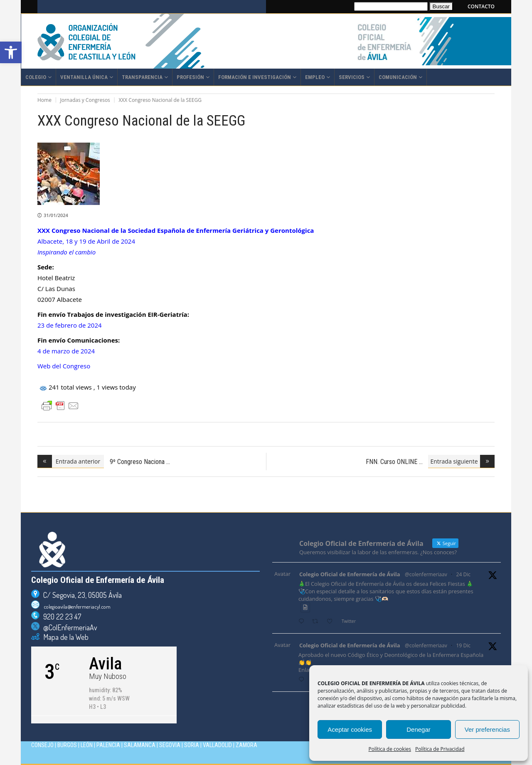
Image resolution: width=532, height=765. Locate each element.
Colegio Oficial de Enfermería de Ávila (350, 574)
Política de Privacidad (440, 749)
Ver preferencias (487, 729)
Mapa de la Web (64, 637)
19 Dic (463, 645)
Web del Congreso (64, 366)
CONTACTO (481, 6)
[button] (11, 52)
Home (44, 100)
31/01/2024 (56, 215)
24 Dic (463, 574)
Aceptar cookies (350, 729)
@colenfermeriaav (426, 574)
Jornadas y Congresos (85, 100)
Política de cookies (390, 749)
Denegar (419, 729)
